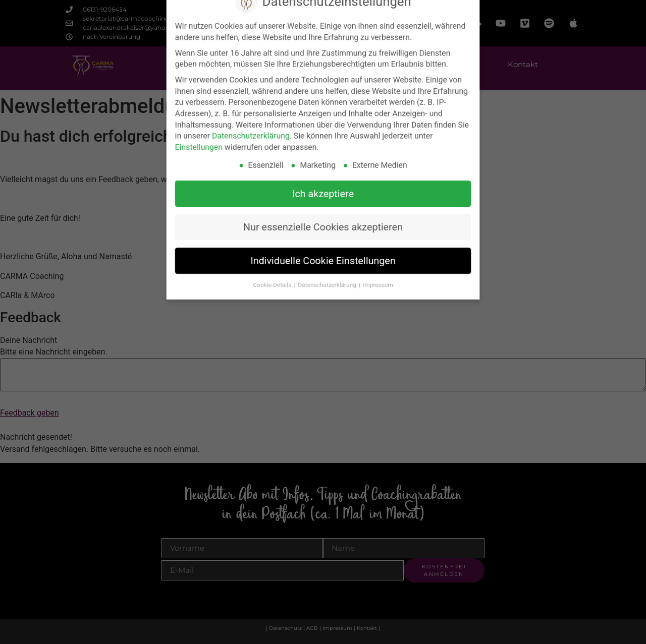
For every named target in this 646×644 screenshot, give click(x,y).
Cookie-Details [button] (279, 269)
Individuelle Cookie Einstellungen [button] (323, 247)
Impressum (372, 269)
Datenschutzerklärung (259, 136)
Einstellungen (213, 146)
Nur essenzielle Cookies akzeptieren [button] (323, 217)
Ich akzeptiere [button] (323, 188)
